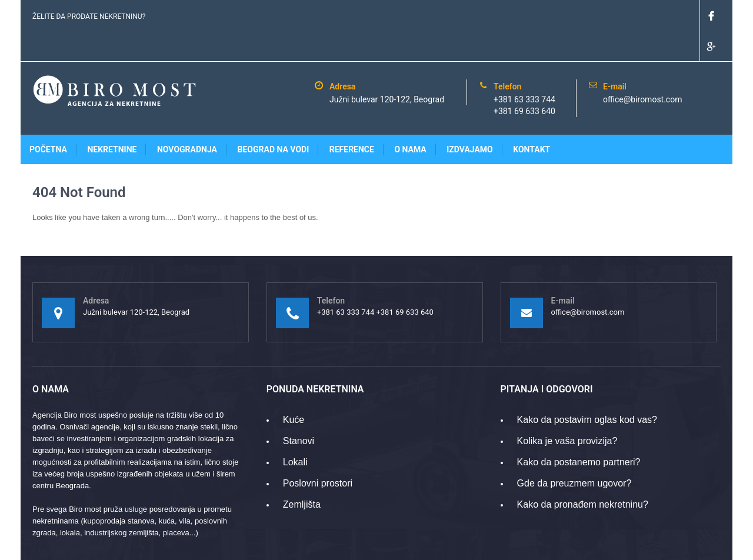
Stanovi (299, 410)
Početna (48, 119)
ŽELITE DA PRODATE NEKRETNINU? (89, 16)
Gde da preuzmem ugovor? (574, 453)
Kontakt (532, 119)
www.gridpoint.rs (693, 545)
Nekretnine (112, 119)
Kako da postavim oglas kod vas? (587, 389)
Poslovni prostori (318, 453)
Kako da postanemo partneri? (579, 431)
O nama (410, 119)
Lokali (295, 431)
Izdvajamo (470, 119)
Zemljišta (302, 474)
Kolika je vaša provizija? (567, 410)
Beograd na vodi (274, 119)
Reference (352, 119)
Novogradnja (187, 119)
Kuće (294, 389)
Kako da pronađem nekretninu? (583, 474)
